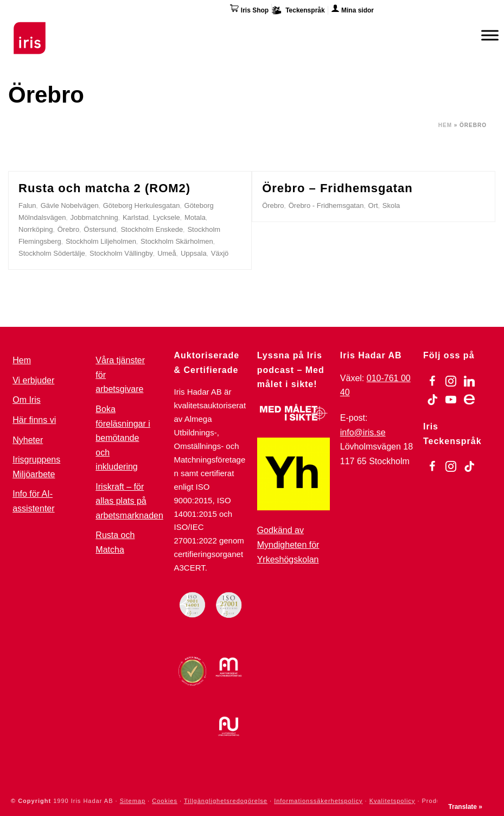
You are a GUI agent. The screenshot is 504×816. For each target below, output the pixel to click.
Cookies (165, 801)
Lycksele (167, 217)
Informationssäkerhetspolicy (318, 801)
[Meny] (490, 35)
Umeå (167, 253)
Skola (391, 205)
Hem (445, 125)
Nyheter (28, 440)
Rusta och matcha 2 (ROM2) (104, 188)
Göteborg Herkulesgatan (142, 205)
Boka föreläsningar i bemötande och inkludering (123, 438)
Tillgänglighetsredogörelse (226, 801)
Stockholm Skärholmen (177, 241)
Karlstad (136, 217)
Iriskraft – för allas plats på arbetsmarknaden (129, 501)
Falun (27, 205)
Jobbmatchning (94, 217)
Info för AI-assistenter (33, 501)
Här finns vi (34, 420)
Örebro (68, 229)
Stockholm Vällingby (121, 253)
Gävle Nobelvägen (70, 205)
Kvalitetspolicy (393, 801)
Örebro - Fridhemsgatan (326, 205)
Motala (195, 217)
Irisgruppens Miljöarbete (36, 467)
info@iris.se (363, 432)
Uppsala (194, 253)
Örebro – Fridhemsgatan (337, 188)
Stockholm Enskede (152, 229)
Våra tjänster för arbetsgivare (120, 375)
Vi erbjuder (33, 380)
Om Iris (27, 400)
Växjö (220, 253)
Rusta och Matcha (115, 542)
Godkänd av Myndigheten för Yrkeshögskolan (288, 545)
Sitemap (133, 801)
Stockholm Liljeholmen (101, 241)
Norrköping (36, 229)
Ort (373, 205)
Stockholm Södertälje (52, 253)
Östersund (100, 229)
